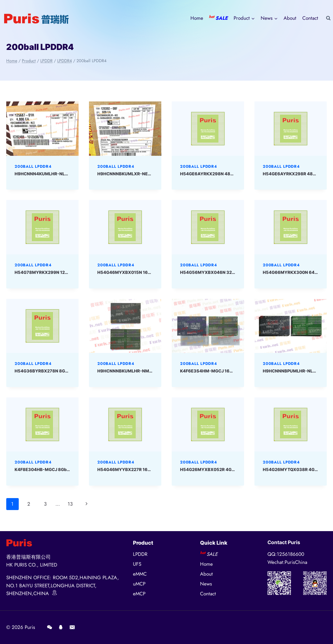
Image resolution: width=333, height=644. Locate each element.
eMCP (139, 594)
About (290, 18)
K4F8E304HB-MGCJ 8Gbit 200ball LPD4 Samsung (66, 469)
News (206, 584)
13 (70, 504)
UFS (137, 564)
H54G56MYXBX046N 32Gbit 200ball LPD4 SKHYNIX (235, 272)
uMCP (139, 584)
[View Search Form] (328, 18)
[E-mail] (72, 627)
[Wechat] (49, 627)
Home (197, 18)
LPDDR (140, 554)
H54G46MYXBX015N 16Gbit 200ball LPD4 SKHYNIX (151, 272)
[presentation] (42, 129)
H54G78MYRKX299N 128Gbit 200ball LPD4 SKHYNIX (70, 272)
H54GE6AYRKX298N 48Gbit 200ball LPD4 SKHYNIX (234, 174)
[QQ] (61, 627)
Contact (310, 18)
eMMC (140, 574)
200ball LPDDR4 (33, 166)
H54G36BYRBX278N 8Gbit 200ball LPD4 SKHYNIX (67, 371)
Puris (30, 627)
